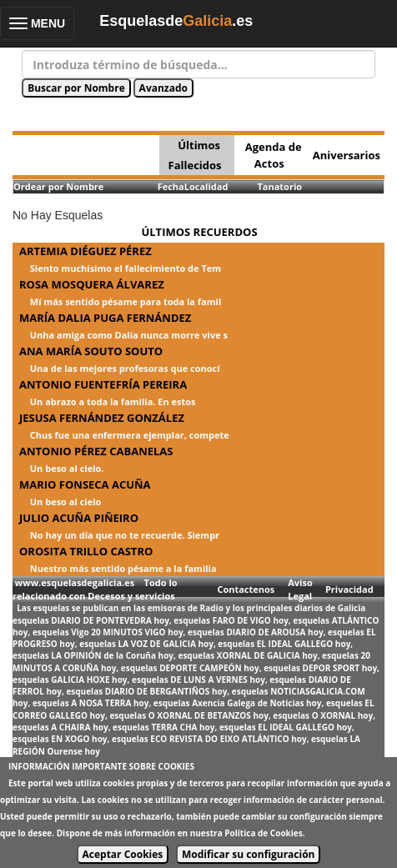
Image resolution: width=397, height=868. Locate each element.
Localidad (206, 186)
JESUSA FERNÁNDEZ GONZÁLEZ (102, 418)
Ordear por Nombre (58, 186)
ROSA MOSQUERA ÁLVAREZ (92, 284)
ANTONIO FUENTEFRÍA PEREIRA (103, 384)
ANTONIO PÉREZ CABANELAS (96, 451)
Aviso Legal (300, 589)
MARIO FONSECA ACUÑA (85, 484)
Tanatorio (279, 186)
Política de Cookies (263, 833)
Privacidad (349, 589)
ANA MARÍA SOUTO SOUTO (91, 351)
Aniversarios (347, 155)
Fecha (171, 186)
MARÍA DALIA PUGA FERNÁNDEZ (105, 318)
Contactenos (246, 589)
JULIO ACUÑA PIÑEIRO (79, 518)
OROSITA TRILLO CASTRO (86, 551)
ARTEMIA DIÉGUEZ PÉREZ (85, 251)
